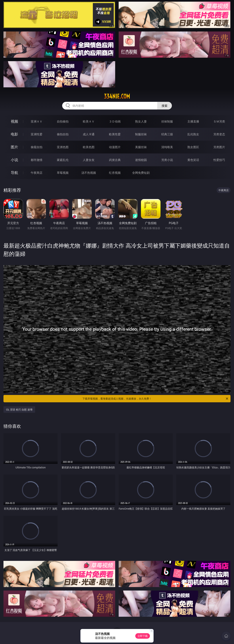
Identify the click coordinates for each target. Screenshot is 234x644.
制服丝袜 (141, 134)
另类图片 (219, 147)
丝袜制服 (167, 121)
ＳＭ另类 (219, 121)
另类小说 (167, 160)
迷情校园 (141, 160)
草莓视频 (63, 173)
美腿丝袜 (141, 147)
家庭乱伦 (63, 160)
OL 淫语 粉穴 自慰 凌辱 (19, 410)
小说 (14, 160)
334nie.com (117, 96)
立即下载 (143, 636)
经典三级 (167, 134)
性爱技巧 (219, 160)
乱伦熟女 (193, 134)
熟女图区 (193, 147)
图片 (14, 147)
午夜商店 (37, 173)
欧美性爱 (115, 134)
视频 (14, 121)
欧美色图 (89, 147)
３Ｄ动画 (115, 121)
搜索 (165, 106)
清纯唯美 (167, 147)
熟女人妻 (141, 121)
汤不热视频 (89, 173)
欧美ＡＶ (89, 121)
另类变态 (219, 134)
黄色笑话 (193, 160)
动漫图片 (115, 147)
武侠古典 (115, 160)
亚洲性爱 (37, 134)
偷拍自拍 (63, 134)
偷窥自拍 (37, 147)
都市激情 (37, 160)
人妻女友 (89, 160)
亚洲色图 (63, 147)
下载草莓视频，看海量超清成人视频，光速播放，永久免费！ (156, 399)
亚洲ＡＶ (37, 121)
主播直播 (193, 121)
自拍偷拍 (63, 121)
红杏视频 (115, 173)
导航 (14, 173)
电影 (14, 134)
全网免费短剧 (141, 173)
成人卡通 (89, 134)
